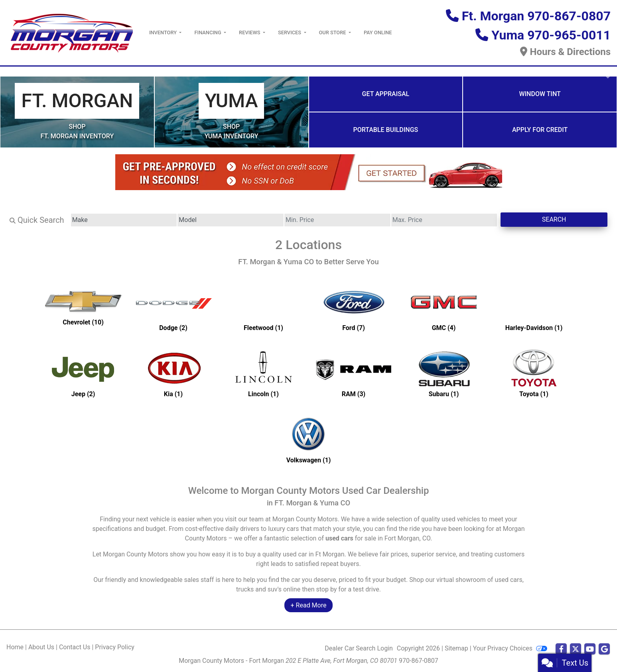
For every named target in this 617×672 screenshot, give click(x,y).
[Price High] (444, 220)
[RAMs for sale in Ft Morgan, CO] (354, 373)
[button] (7, 71)
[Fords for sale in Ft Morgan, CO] (354, 307)
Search (554, 219)
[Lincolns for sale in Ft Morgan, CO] (264, 373)
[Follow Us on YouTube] (590, 649)
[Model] (231, 220)
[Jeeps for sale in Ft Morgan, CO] (83, 373)
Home (15, 647)
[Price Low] (337, 220)
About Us (41, 647)
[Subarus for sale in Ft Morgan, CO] (444, 373)
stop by (326, 589)
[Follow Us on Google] (604, 649)
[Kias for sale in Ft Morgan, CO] (173, 373)
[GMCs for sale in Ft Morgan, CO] (444, 307)
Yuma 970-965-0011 (551, 35)
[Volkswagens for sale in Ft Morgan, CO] (309, 439)
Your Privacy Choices (510, 648)
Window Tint (540, 94)
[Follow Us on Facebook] (561, 649)
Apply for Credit (540, 130)
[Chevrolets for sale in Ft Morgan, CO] (83, 307)
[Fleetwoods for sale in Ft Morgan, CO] (264, 307)
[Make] (124, 220)
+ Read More (309, 605)
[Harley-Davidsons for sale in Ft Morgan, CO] (534, 307)
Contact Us (75, 647)
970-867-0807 (419, 661)
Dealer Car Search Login (359, 648)
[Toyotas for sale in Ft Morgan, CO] (534, 373)
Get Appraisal (386, 94)
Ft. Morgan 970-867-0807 (536, 16)
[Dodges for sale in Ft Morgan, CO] (173, 307)
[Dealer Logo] (71, 32)
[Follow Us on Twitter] (576, 649)
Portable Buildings (385, 130)
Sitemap (456, 648)
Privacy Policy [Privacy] (115, 647)
